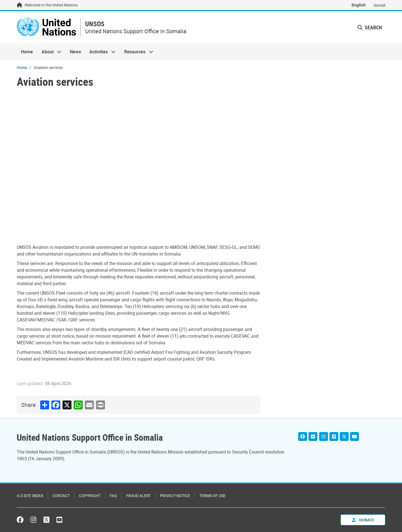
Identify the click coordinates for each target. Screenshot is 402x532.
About (49, 52)
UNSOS (96, 24)
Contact (61, 496)
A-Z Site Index (30, 496)
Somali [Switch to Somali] (379, 5)
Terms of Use (212, 496)
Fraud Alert (138, 496)
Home (27, 52)
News (75, 52)
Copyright (90, 496)
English (359, 5)
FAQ (113, 496)
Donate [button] (363, 520)
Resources (137, 52)
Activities (100, 52)
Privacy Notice (175, 496)
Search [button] (370, 27)
